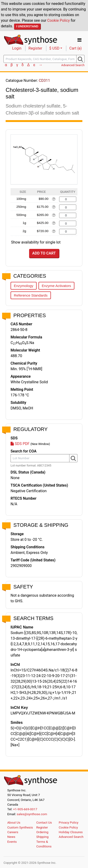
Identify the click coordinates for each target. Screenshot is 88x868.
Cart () (75, 48)
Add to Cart (44, 253)
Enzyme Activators (56, 286)
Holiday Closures (71, 832)
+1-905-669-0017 (25, 809)
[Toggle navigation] (79, 40)
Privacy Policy (69, 822)
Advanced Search (73, 65)
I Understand (27, 26)
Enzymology (24, 286)
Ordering (42, 832)
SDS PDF (20, 444)
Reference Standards (31, 295)
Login (17, 48)
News (11, 837)
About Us (14, 822)
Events (12, 842)
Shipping (42, 837)
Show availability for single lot (36, 242)
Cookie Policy (58, 20)
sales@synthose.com (32, 814)
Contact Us (44, 822)
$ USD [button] (54, 48)
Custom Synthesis (20, 827)
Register (35, 48)
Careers (13, 832)
